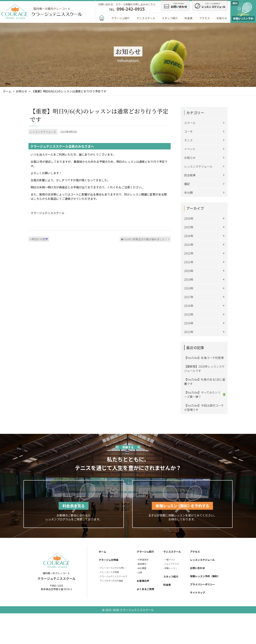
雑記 (205, 184)
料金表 (189, 18)
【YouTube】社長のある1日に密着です (205, 381)
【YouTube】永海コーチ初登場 (204, 358)
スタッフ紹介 (170, 18)
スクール (205, 123)
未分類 (205, 193)
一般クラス (170, 559)
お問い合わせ (198, 568)
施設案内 (142, 564)
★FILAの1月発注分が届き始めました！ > (145, 239)
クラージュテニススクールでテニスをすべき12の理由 (114, 578)
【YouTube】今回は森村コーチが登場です (204, 407)
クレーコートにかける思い (113, 568)
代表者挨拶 (143, 559)
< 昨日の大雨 (39, 239)
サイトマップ (198, 593)
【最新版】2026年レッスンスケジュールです (204, 368)
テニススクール (146, 18)
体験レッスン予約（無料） (205, 576)
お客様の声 (143, 581)
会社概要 (142, 568)
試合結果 (205, 175)
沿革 (140, 572)
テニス (205, 140)
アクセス (205, 18)
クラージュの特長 (109, 560)
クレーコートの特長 (109, 572)
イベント (205, 149)
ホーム (102, 552)
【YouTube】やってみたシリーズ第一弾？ (205, 394)
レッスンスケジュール (205, 166)
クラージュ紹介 (121, 18)
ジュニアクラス (172, 564)
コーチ (205, 131)
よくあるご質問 (145, 589)
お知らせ (222, 18)
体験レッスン (171, 568)
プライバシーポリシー (202, 584)
